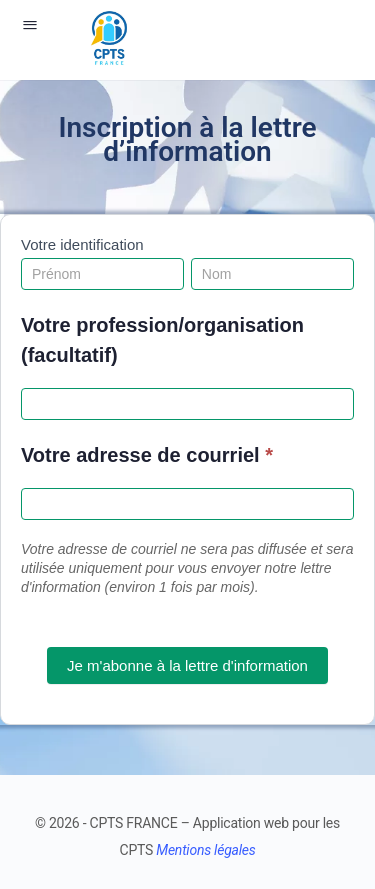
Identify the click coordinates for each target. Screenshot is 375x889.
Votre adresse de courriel (147, 455)
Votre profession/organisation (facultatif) (162, 340)
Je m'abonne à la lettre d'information (187, 665)
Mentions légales (205, 850)
